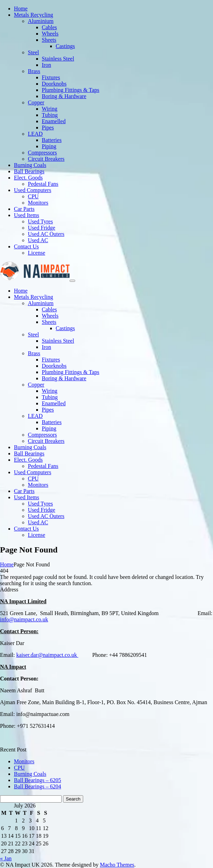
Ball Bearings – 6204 (38, 786)
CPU (19, 768)
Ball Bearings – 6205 (38, 780)
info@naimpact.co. (21, 619)
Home (7, 564)
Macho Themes (117, 865)
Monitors (24, 761)
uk (45, 619)
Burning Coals (30, 774)
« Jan (6, 858)
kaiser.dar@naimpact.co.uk (47, 655)
